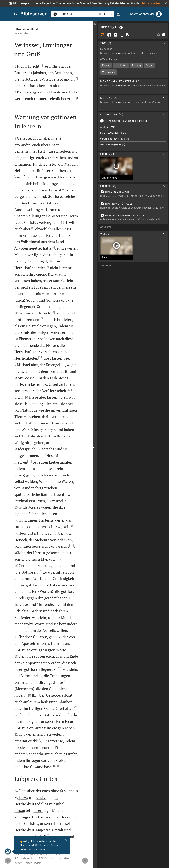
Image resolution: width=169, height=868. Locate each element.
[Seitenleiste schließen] (95, 448)
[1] (41, 65)
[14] (38, 448)
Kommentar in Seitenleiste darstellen (128, 121)
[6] (53, 247)
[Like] (102, 35)
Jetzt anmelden (151, 3)
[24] (56, 766)
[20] (60, 668)
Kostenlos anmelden (142, 14)
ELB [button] (109, 14)
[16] (72, 526)
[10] (65, 351)
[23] (39, 740)
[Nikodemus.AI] (8, 851)
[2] (76, 78)
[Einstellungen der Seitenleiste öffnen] (158, 35)
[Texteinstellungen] (118, 14)
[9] (42, 318)
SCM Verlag (23, 33)
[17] (72, 545)
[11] (41, 357)
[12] (63, 364)
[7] (47, 267)
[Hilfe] (164, 35)
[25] (49, 835)
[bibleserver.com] (31, 14)
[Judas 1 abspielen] (133, 192)
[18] (59, 558)
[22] (75, 707)
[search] (79, 14)
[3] (47, 150)
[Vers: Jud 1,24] (121, 27)
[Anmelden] (159, 14)
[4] (63, 189)
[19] (40, 571)
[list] (133, 136)
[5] (33, 228)
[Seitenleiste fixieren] (95, 24)
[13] (71, 390)
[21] (65, 681)
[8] (53, 312)
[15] (29, 461)
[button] (166, 3)
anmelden (121, 53)
